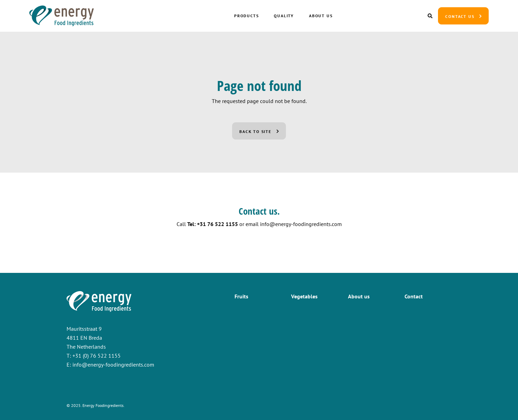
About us (321, 16)
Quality (284, 16)
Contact (414, 296)
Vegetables (304, 296)
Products (246, 16)
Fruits (241, 296)
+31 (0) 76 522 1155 (97, 356)
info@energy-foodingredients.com (301, 224)
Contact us (460, 16)
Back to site (255, 131)
